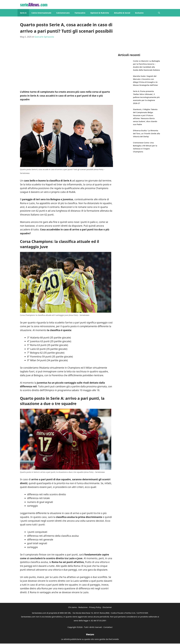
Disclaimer (107, 607)
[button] (159, 13)
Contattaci (108, 627)
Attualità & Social (122, 13)
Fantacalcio (80, 13)
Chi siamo (73, 607)
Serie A (23, 13)
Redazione (83, 607)
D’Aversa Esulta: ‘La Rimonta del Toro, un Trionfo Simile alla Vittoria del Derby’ (146, 133)
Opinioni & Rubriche (100, 13)
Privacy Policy (95, 607)
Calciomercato (63, 13)
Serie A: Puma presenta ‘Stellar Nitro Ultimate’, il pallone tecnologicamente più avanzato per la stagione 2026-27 (146, 97)
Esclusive (139, 13)
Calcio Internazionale (41, 13)
